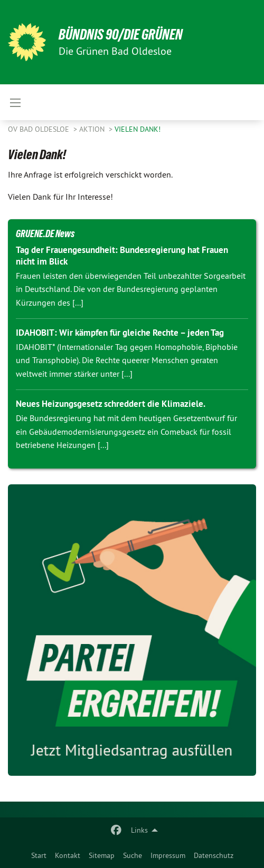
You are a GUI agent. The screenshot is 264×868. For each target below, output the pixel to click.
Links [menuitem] (139, 830)
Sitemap (102, 855)
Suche (133, 855)
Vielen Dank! (138, 129)
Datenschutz (214, 855)
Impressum (168, 855)
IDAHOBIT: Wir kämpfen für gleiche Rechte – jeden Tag (120, 333)
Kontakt (68, 855)
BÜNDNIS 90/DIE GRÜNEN (121, 35)
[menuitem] (39, 855)
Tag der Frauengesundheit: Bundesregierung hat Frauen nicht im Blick (122, 255)
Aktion (93, 129)
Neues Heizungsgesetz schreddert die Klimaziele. (111, 404)
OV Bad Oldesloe (40, 129)
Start (39, 855)
